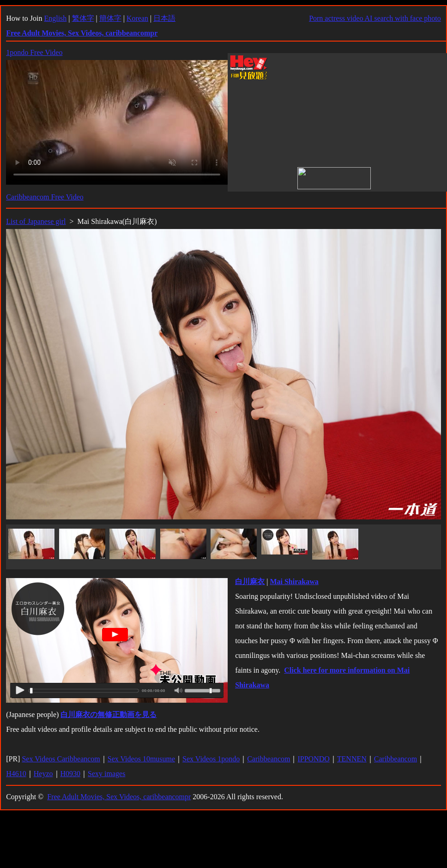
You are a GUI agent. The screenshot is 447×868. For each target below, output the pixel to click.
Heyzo (43, 774)
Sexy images (106, 774)
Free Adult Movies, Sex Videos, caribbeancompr (119, 797)
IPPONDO (313, 759)
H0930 (71, 774)
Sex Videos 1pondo (211, 759)
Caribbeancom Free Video (45, 197)
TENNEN (352, 759)
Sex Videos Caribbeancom (61, 759)
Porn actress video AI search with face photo (375, 18)
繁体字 (83, 18)
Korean (137, 18)
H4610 (16, 774)
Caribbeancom (269, 759)
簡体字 (110, 18)
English (55, 18)
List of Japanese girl (36, 221)
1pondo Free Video (34, 52)
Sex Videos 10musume (141, 759)
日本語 (164, 18)
